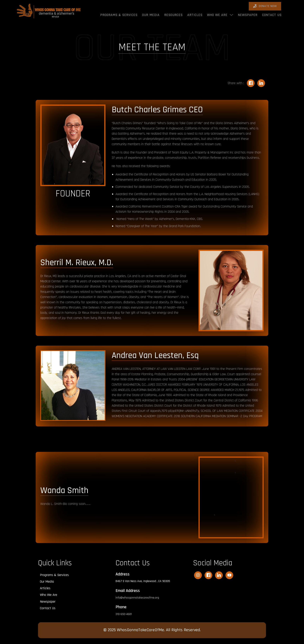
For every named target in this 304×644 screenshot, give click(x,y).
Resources (173, 15)
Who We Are (217, 15)
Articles (195, 15)
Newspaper (248, 15)
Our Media (151, 15)
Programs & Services (119, 15)
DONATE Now (265, 6)
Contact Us (272, 15)
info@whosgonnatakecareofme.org (137, 598)
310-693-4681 (124, 614)
